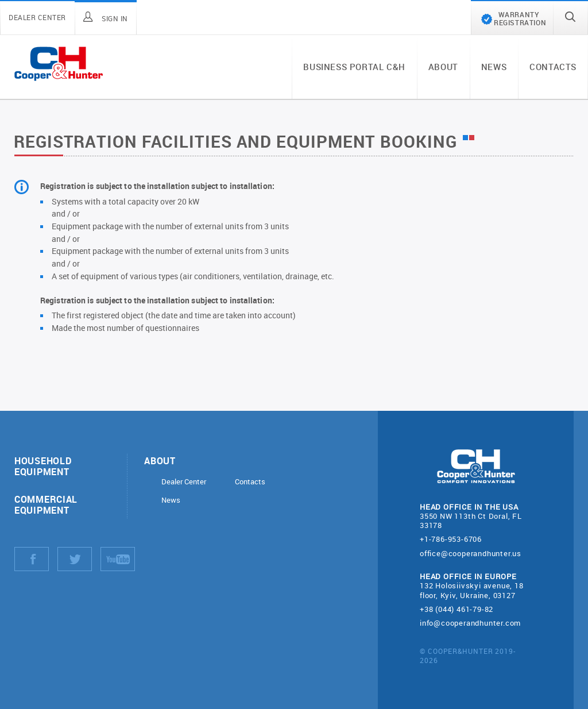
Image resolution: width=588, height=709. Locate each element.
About (443, 67)
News (494, 67)
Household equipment (43, 466)
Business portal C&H (354, 67)
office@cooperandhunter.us (471, 553)
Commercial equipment (46, 504)
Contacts (553, 67)
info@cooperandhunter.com (470, 623)
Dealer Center (184, 482)
